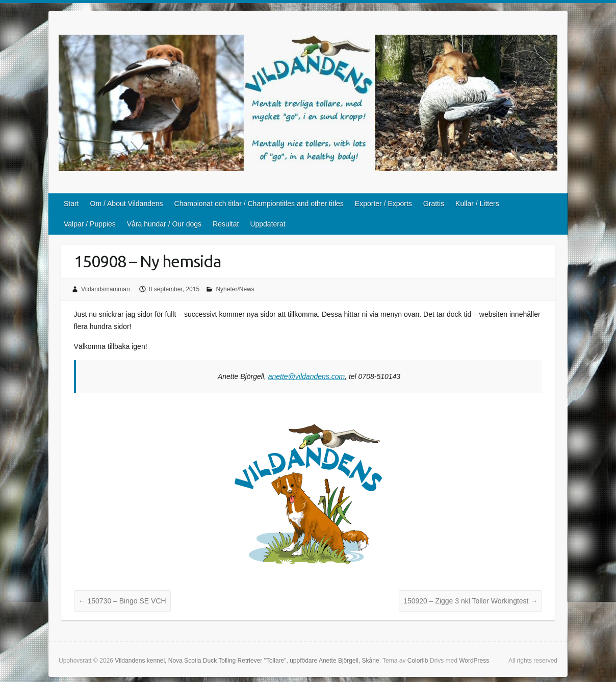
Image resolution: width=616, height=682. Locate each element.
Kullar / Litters (477, 204)
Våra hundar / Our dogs (164, 224)
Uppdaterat (267, 224)
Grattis (434, 204)
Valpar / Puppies (90, 224)
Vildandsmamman (106, 289)
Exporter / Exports (383, 204)
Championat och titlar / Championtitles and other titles (259, 204)
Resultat (226, 224)
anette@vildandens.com (306, 376)
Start (71, 204)
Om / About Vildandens (127, 204)
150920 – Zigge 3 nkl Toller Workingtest (470, 601)
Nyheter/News (235, 289)
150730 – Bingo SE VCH (122, 601)
